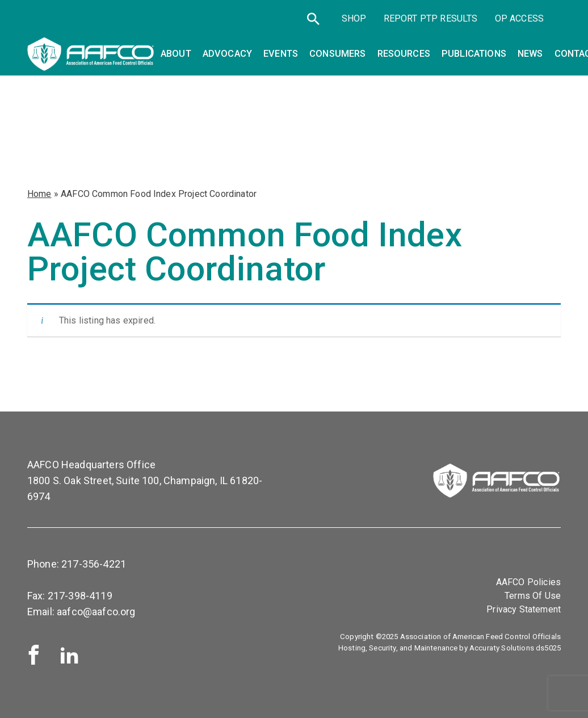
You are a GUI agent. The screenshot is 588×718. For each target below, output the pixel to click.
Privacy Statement (524, 609)
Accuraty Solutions (502, 648)
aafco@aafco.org (96, 612)
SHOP (354, 18)
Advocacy (227, 54)
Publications (474, 54)
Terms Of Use (533, 596)
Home (39, 194)
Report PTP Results (431, 18)
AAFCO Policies (528, 582)
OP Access (519, 18)
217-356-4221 (94, 564)
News (530, 54)
